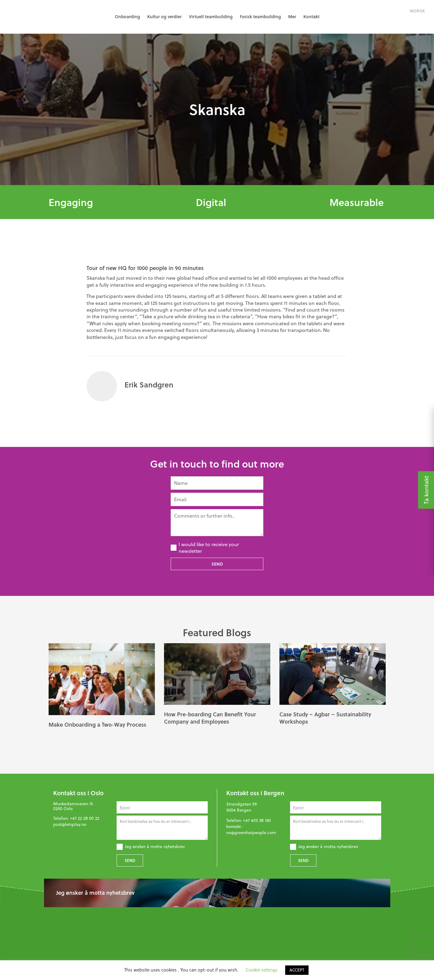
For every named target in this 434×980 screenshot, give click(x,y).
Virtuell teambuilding (211, 17)
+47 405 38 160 (257, 820)
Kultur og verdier (164, 17)
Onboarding (127, 17)
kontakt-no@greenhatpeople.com (251, 830)
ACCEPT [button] (297, 970)
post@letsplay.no (70, 824)
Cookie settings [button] (262, 970)
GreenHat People (33, 17)
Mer (292, 17)
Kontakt (311, 17)
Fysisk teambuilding (260, 17)
